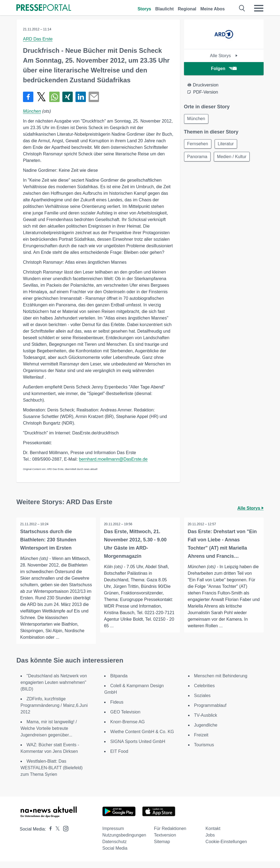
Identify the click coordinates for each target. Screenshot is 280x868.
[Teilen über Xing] (68, 97)
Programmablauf (210, 712)
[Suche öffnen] (242, 8)
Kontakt (213, 835)
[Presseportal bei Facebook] (49, 836)
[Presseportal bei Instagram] (64, 835)
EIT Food (119, 758)
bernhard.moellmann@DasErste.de (113, 459)
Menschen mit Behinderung (221, 682)
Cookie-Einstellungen (226, 848)
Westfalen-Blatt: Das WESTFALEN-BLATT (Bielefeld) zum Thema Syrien (52, 774)
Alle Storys (224, 56)
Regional (187, 9)
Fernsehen (198, 144)
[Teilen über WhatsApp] (54, 97)
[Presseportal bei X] (56, 836)
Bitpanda (119, 682)
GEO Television (125, 719)
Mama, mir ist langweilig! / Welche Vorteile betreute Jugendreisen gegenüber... (49, 735)
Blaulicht (165, 9)
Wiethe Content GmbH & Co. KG (142, 738)
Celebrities (205, 692)
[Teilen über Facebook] (28, 97)
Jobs (210, 842)
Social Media (115, 855)
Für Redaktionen (170, 835)
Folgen (224, 69)
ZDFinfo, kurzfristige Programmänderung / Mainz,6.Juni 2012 (54, 712)
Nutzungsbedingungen (124, 842)
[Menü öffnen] (259, 8)
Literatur (227, 144)
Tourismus (204, 751)
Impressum (113, 835)
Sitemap (162, 848)
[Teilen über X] (41, 97)
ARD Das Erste (38, 39)
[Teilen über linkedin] (81, 97)
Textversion (165, 842)
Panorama (198, 157)
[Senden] (94, 97)
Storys (144, 9)
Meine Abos (213, 9)
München (32, 111)
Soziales (202, 702)
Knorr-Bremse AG (127, 728)
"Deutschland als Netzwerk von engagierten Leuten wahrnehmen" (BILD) (54, 689)
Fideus (117, 709)
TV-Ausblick (206, 722)
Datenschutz (114, 848)
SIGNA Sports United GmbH (138, 748)
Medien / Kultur (233, 157)
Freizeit (201, 741)
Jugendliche (206, 732)
